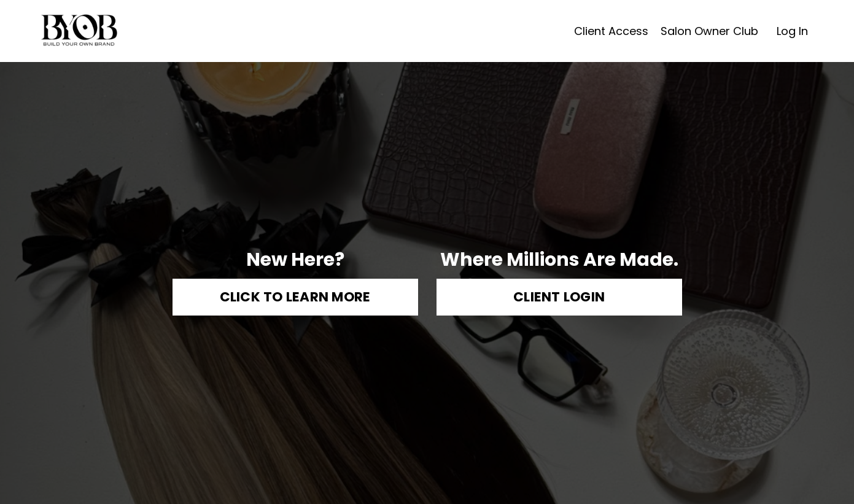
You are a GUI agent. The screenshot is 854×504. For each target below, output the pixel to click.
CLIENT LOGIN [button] (559, 297)
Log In (792, 31)
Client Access (611, 31)
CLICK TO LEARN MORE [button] (295, 297)
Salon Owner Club (709, 31)
